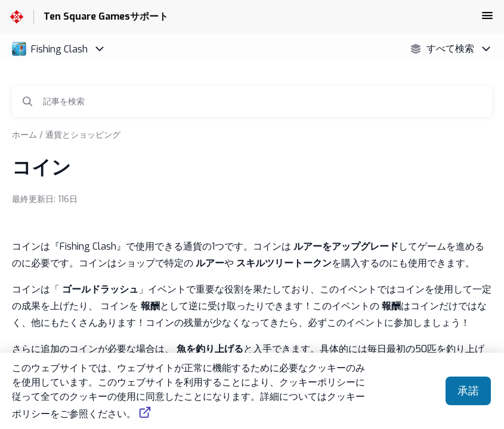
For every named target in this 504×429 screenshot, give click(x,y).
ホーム (24, 135)
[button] (487, 19)
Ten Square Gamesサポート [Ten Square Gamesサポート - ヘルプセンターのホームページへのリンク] (106, 16)
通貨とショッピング (83, 135)
